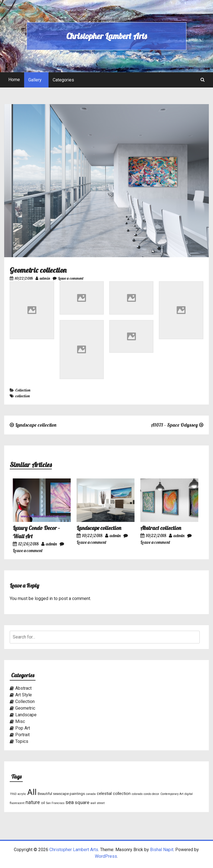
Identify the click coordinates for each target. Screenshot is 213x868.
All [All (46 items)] (32, 792)
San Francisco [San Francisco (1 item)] (55, 803)
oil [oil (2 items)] (43, 803)
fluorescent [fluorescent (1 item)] (17, 803)
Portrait (22, 735)
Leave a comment (68, 278)
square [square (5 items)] (82, 802)
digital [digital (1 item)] (189, 794)
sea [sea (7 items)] (70, 802)
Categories (63, 80)
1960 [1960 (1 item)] (13, 794)
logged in (44, 598)
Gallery (35, 80)
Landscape (26, 715)
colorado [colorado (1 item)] (137, 794)
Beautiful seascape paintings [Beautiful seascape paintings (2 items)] (61, 794)
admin (43, 278)
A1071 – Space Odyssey (174, 425)
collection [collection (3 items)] (122, 794)
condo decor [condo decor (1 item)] (151, 794)
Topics (22, 741)
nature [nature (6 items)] (33, 802)
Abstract (23, 688)
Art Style (24, 695)
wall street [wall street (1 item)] (97, 803)
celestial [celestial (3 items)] (104, 794)
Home (14, 80)
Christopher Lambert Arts (106, 36)
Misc (20, 721)
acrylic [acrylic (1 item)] (22, 794)
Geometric (25, 708)
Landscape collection (36, 425)
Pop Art (23, 728)
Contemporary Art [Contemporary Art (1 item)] (172, 794)
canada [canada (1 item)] (91, 794)
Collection (23, 390)
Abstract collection (161, 528)
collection (22, 396)
